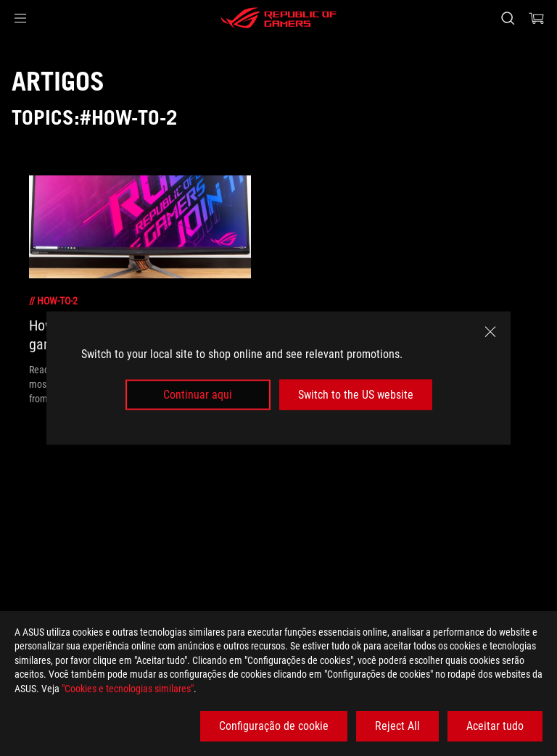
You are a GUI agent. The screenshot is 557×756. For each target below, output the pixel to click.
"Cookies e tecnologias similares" (128, 689)
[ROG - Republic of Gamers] (278, 18)
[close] (490, 331)
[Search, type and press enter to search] (507, 18)
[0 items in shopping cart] (537, 18)
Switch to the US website (356, 395)
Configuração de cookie (274, 726)
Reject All (397, 726)
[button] (20, 18)
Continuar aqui (198, 395)
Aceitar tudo (495, 726)
